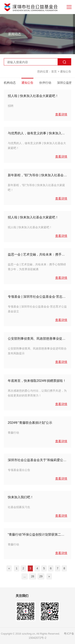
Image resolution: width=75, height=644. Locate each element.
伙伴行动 (45, 83)
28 (33, 576)
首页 (54, 71)
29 (41, 576)
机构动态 (10, 83)
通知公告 (66, 71)
